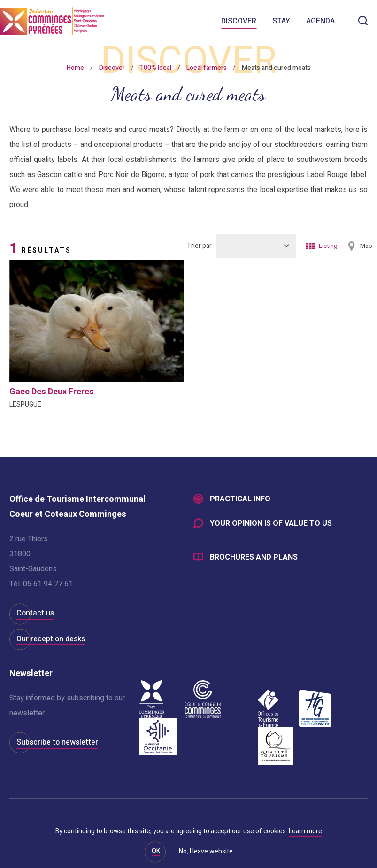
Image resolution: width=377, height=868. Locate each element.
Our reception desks (51, 639)
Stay (281, 21)
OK (156, 851)
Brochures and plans (254, 558)
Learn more (305, 831)
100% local (156, 68)
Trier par (199, 246)
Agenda (320, 21)
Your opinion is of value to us (271, 524)
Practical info (240, 499)
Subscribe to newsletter (57, 742)
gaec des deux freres (52, 392)
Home (75, 68)
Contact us (35, 613)
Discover (239, 21)
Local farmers (207, 68)
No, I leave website (206, 852)
